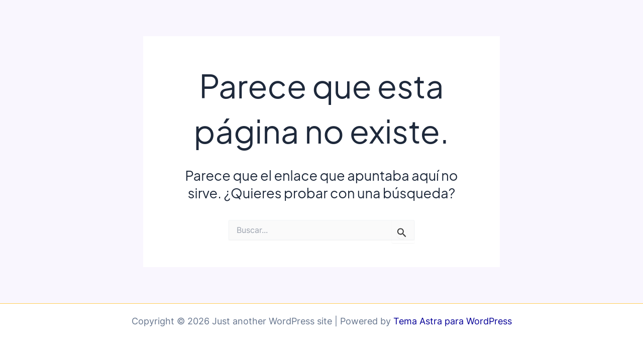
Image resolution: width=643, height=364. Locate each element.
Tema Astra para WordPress (453, 321)
